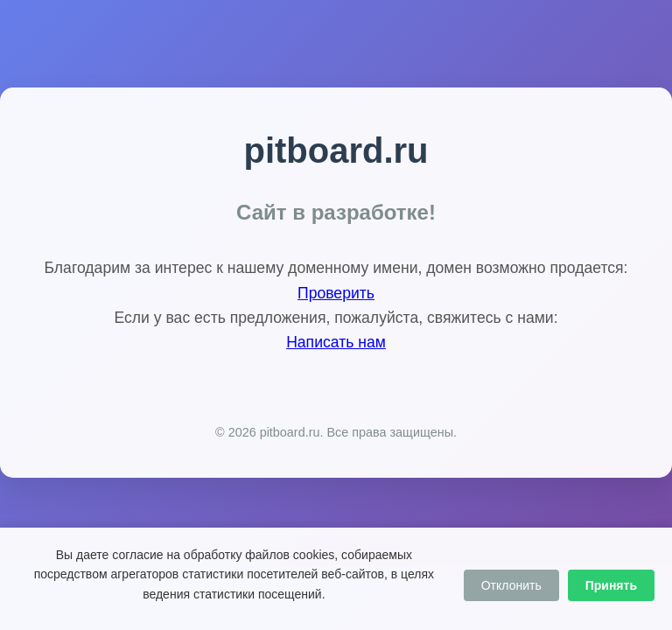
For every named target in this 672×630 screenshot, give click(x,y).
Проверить (336, 293)
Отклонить (511, 585)
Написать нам (336, 342)
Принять (611, 585)
